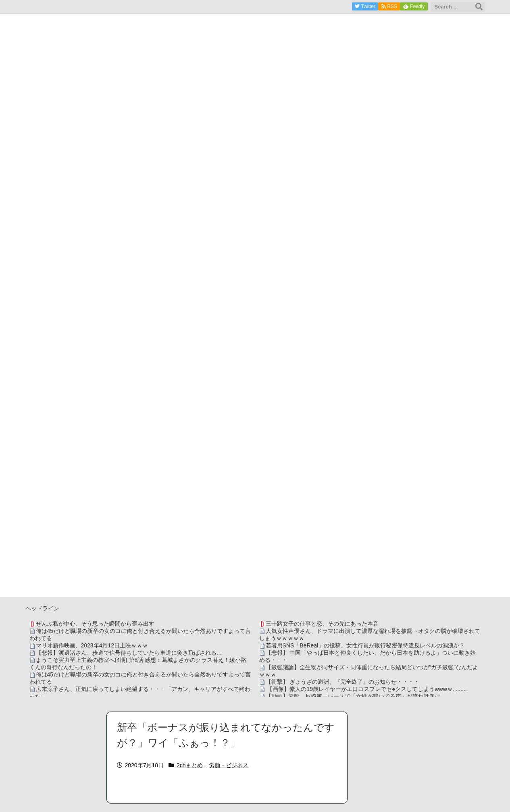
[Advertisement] (255, 541)
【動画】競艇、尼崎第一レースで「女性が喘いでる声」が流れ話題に (353, 696)
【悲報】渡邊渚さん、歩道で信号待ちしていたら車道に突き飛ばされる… (129, 653)
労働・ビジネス (229, 765)
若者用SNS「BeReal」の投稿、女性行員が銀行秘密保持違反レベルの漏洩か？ (365, 645)
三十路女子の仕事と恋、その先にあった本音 (322, 624)
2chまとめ (190, 765)
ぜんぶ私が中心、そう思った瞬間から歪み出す (95, 624)
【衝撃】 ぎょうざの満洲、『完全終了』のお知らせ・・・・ (343, 682)
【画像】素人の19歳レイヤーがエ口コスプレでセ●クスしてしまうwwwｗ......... (366, 689)
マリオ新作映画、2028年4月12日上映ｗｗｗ (92, 645)
